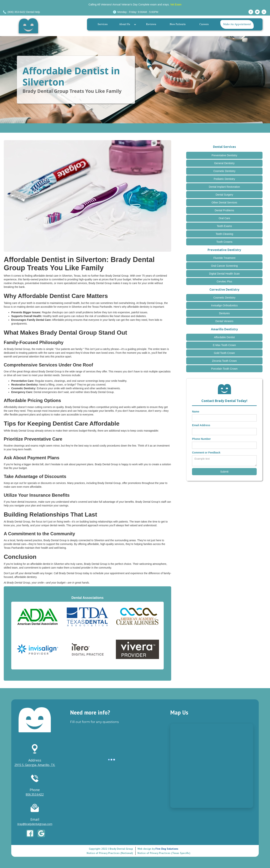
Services (103, 24)
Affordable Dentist (224, 337)
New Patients (178, 24)
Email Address (201, 425)
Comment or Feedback (206, 453)
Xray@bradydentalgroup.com (35, 824)
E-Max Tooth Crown (224, 345)
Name (196, 412)
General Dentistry (224, 163)
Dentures (224, 313)
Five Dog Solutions (166, 849)
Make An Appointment (237, 24)
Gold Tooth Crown (224, 353)
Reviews (151, 24)
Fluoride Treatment (224, 258)
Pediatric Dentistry (224, 179)
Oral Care (224, 218)
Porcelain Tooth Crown (224, 369)
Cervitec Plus (224, 281)
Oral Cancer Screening (224, 266)
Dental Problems (224, 210)
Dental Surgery (224, 195)
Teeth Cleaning (224, 234)
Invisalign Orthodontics (224, 305)
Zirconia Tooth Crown (224, 361)
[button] (127, 25)
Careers (204, 24)
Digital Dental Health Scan (224, 274)
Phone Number (201, 439)
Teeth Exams (224, 226)
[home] (29, 26)
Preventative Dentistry (224, 155)
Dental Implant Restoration (224, 187)
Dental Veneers (224, 321)
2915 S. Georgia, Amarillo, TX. (35, 765)
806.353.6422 (35, 794)
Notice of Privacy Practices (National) (110, 853)
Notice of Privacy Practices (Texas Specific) (164, 853)
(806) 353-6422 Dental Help (24, 12)
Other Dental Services (224, 202)
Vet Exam (176, 4)
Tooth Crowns (224, 242)
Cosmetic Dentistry (224, 171)
